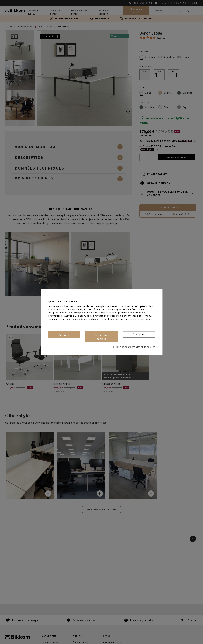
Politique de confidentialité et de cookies (133, 347)
